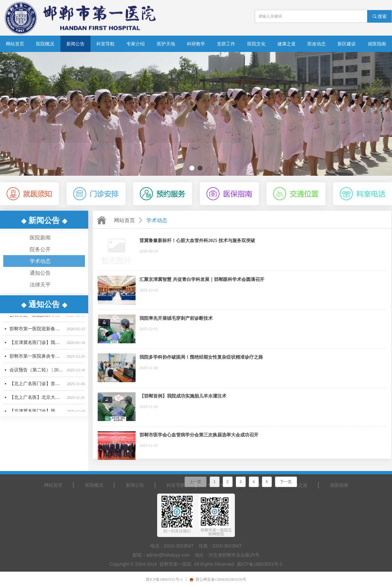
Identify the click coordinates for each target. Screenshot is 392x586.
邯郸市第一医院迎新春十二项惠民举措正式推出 (37, 330)
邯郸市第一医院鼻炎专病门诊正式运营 (37, 358)
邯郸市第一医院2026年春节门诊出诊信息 (37, 317)
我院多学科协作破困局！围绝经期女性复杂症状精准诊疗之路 (201, 357)
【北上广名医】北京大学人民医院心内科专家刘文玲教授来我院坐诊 (37, 399)
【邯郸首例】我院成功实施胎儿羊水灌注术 (183, 396)
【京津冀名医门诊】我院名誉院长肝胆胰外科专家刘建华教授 (37, 344)
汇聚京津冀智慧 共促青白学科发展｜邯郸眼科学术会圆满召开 (202, 279)
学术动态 (157, 220)
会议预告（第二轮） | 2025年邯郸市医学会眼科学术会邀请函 (37, 372)
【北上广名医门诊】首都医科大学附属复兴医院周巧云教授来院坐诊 (37, 385)
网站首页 (124, 220)
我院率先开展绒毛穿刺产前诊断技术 (176, 318)
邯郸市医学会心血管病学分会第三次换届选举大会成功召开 (199, 435)
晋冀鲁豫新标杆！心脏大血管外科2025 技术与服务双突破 (197, 241)
